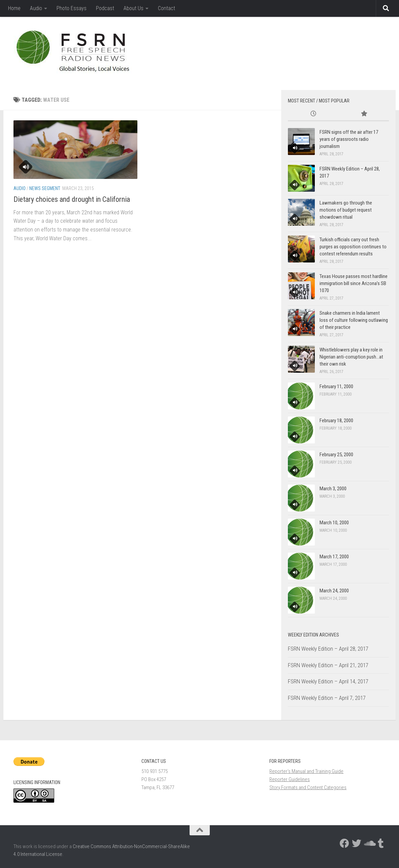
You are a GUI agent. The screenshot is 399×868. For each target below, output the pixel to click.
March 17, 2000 (334, 557)
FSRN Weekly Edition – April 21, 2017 (328, 665)
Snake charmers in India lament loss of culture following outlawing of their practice (354, 320)
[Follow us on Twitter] (357, 843)
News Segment (45, 188)
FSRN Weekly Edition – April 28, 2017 (328, 649)
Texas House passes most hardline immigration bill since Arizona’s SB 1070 (354, 283)
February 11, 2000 (336, 386)
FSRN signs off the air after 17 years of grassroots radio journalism (349, 139)
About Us (134, 8)
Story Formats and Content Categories (308, 787)
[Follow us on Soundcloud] (369, 843)
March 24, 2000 (334, 591)
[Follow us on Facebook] (344, 843)
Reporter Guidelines (290, 779)
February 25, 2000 (336, 455)
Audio (36, 8)
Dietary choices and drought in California (72, 199)
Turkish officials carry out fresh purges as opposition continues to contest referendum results (353, 247)
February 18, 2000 (336, 421)
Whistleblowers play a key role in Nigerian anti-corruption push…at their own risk (351, 357)
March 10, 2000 (334, 523)
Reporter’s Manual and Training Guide (306, 771)
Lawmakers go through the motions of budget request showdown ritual (346, 210)
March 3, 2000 (333, 489)
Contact (167, 8)
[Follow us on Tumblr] (381, 843)
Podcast (105, 8)
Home (14, 8)
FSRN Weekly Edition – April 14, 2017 (328, 681)
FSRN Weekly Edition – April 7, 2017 (327, 698)
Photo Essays (72, 8)
